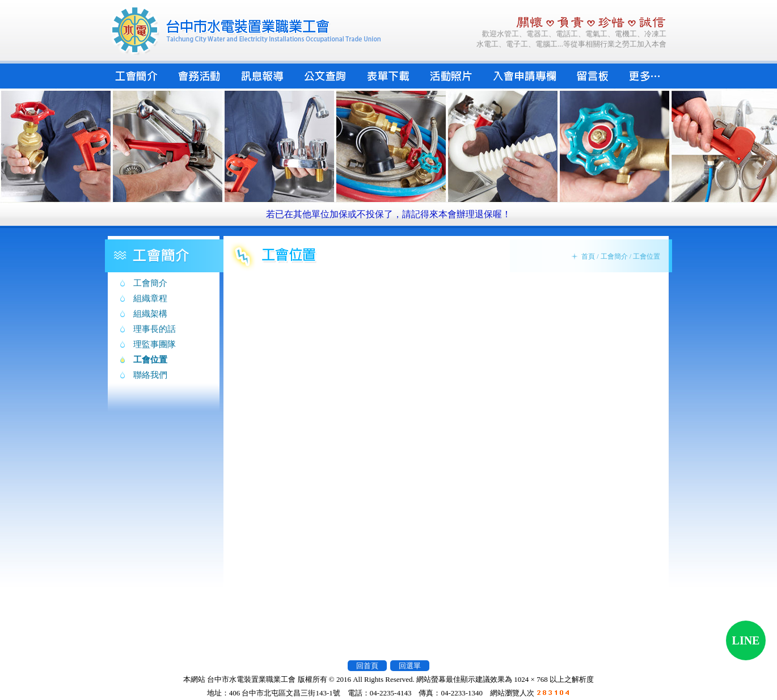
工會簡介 (150, 283)
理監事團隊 (155, 344)
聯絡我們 (150, 375)
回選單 (410, 666)
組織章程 (150, 298)
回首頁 (367, 666)
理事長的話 (155, 329)
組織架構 (150, 314)
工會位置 (150, 360)
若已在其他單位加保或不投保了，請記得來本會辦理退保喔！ (388, 214)
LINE (746, 640)
